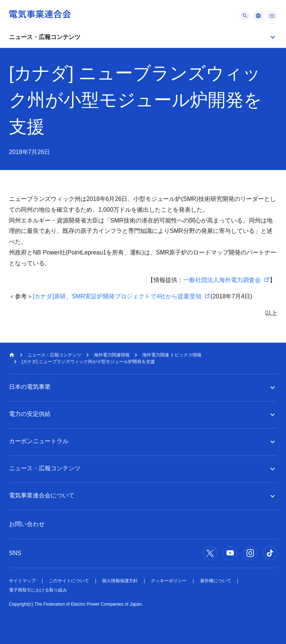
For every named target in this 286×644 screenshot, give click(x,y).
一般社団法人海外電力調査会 (222, 280)
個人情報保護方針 (120, 581)
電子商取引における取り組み (38, 590)
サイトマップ (22, 581)
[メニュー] (245, 16)
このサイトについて (69, 581)
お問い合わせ (27, 524)
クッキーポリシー (169, 581)
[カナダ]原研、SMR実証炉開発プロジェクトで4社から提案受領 (117, 296)
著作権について (216, 581)
